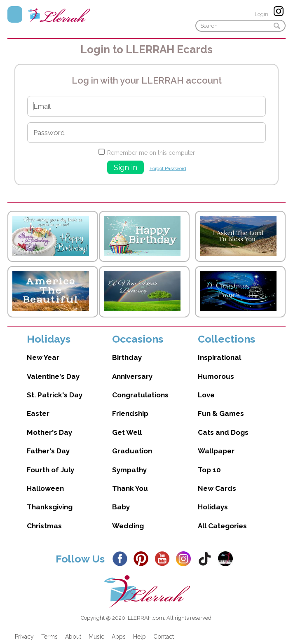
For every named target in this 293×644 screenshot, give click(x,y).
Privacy (24, 637)
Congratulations (140, 395)
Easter (38, 413)
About (73, 637)
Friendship (130, 413)
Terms (49, 637)
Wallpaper (216, 451)
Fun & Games (221, 413)
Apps (119, 637)
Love (206, 395)
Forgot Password (168, 168)
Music (96, 637)
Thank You (130, 488)
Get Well (127, 432)
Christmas (44, 526)
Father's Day (48, 451)
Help (139, 637)
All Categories (222, 526)
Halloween (45, 488)
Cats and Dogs (223, 432)
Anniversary (132, 376)
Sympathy (129, 470)
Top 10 (209, 470)
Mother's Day (49, 432)
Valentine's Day (53, 376)
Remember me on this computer (151, 153)
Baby (121, 507)
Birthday (127, 357)
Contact (164, 637)
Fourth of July (50, 470)
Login (261, 14)
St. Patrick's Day (55, 395)
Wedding (128, 526)
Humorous (216, 376)
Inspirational (219, 357)
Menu (15, 14)
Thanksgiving (50, 507)
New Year (43, 357)
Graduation (132, 451)
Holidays (213, 507)
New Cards (217, 488)
